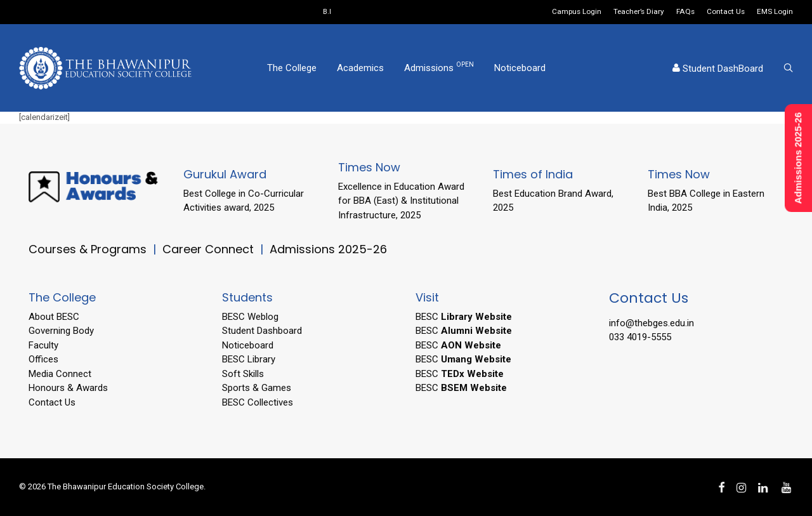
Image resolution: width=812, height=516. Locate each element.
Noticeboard (520, 68)
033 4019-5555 (640, 337)
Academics (360, 68)
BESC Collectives (258, 402)
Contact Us (726, 12)
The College (292, 68)
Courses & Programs (88, 249)
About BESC (54, 317)
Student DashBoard (718, 69)
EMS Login (775, 12)
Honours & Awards (68, 388)
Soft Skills (243, 374)
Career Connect (210, 249)
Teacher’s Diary (639, 12)
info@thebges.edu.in (652, 323)
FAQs (685, 12)
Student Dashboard (262, 331)
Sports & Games (257, 388)
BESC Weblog (250, 317)
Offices (43, 359)
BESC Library (249, 359)
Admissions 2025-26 (328, 249)
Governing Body (61, 331)
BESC (464, 317)
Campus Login (577, 12)
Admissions (439, 67)
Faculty (43, 345)
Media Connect (60, 374)
